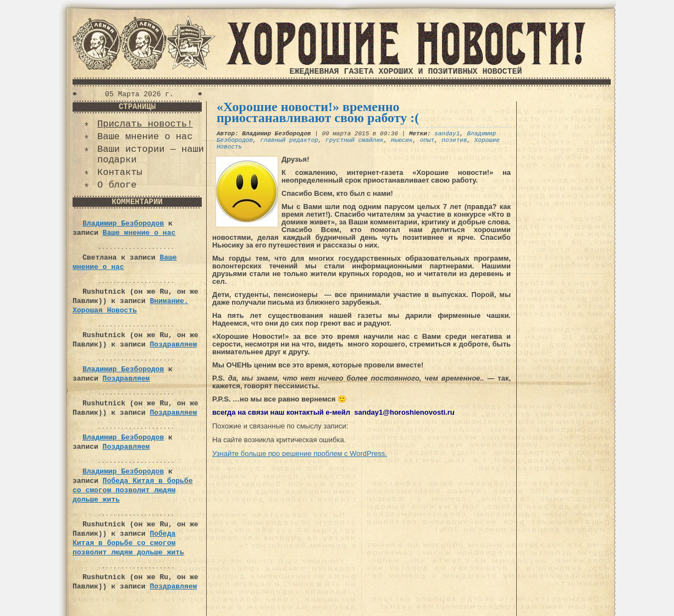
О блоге (117, 185)
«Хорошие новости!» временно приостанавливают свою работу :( (318, 112)
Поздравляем (173, 345)
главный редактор (289, 140)
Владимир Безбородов (123, 224)
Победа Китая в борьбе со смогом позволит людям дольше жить (132, 490)
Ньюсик (402, 140)
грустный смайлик (355, 140)
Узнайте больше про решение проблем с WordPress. (300, 453)
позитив (454, 140)
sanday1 (447, 134)
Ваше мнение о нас (145, 137)
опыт (427, 140)
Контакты (120, 172)
